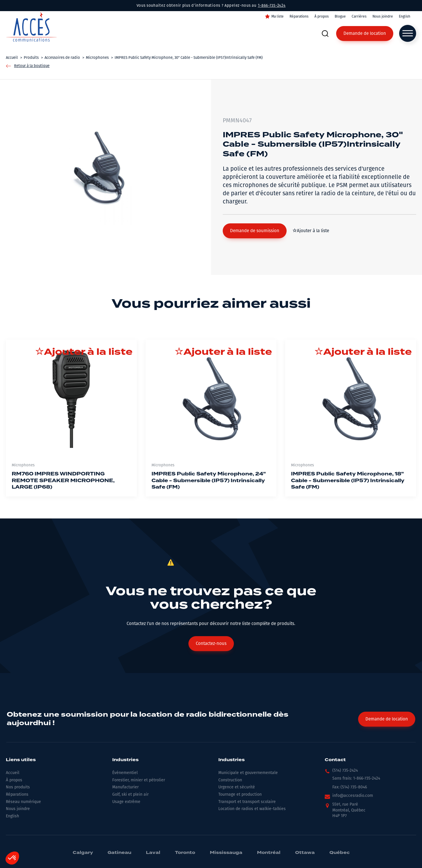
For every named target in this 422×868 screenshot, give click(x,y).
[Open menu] (408, 33)
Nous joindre (383, 16)
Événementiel (125, 773)
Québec (340, 853)
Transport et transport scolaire (247, 802)
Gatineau (119, 853)
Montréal (269, 853)
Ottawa (305, 853)
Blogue (340, 16)
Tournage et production (240, 794)
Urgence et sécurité (237, 787)
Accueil (13, 773)
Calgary (83, 853)
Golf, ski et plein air (130, 794)
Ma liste (278, 16)
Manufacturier (125, 787)
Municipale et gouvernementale (248, 773)
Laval (153, 853)
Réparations (299, 16)
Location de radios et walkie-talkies (252, 809)
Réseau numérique (23, 802)
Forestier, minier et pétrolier (139, 780)
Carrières (359, 16)
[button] (255, 231)
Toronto (185, 853)
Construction (230, 780)
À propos (322, 16)
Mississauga (226, 853)
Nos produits (18, 787)
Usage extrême (126, 802)
